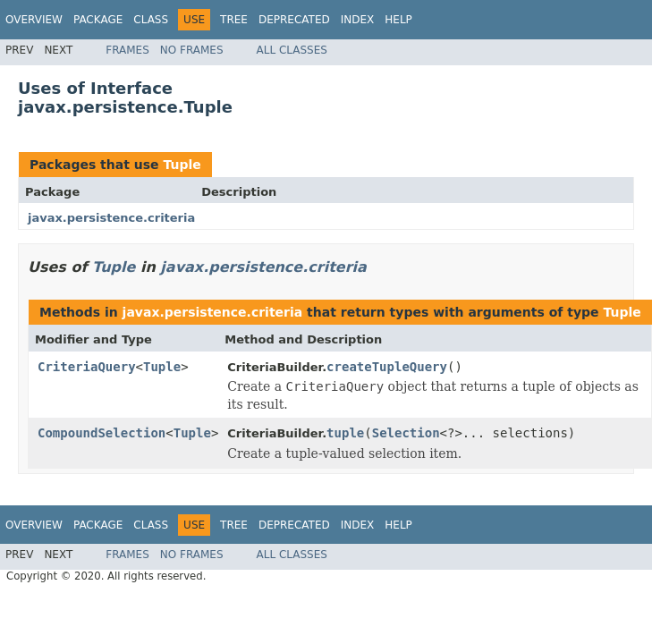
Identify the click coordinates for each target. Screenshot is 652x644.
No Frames (192, 50)
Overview (34, 20)
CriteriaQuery (87, 367)
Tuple (182, 165)
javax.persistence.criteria (111, 218)
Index (358, 20)
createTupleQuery (387, 367)
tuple (345, 433)
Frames (127, 50)
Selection (406, 433)
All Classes (292, 50)
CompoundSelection (102, 433)
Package (98, 20)
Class (151, 20)
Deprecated (294, 20)
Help (398, 20)
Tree (234, 20)
